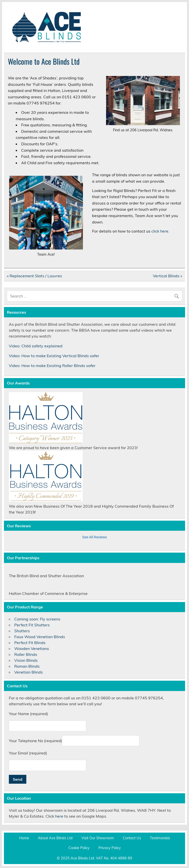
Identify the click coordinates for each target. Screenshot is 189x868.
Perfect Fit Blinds (30, 643)
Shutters (22, 631)
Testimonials (160, 838)
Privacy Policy (110, 848)
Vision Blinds (26, 660)
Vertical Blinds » (167, 276)
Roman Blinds (27, 666)
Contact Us (132, 838)
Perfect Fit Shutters (32, 625)
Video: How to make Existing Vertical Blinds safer (54, 356)
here (59, 816)
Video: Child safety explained (36, 346)
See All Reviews (94, 537)
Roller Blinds (26, 654)
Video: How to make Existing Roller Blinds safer (52, 366)
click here (160, 231)
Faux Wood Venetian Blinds (40, 637)
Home (24, 838)
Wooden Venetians (32, 648)
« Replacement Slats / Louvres (34, 276)
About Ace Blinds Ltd (55, 838)
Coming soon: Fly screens (37, 619)
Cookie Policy (79, 848)
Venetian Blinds (29, 672)
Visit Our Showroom (98, 838)
